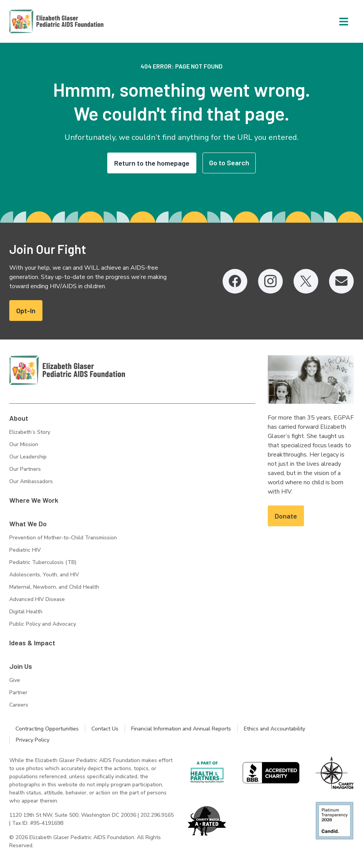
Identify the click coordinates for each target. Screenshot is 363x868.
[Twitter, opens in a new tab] (306, 281)
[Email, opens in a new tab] (341, 281)
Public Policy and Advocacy (43, 624)
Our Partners (25, 469)
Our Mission (24, 444)
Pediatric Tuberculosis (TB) (43, 562)
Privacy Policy (33, 740)
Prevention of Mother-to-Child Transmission (63, 538)
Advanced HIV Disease (37, 599)
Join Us (21, 666)
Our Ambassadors (31, 481)
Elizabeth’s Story (30, 432)
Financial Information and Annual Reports (181, 729)
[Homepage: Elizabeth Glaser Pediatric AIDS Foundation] (36, 21)
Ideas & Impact (32, 643)
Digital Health (26, 612)
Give (15, 680)
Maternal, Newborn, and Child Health (54, 587)
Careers (19, 705)
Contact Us (105, 729)
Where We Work (34, 500)
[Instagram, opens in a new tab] (270, 281)
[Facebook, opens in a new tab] (235, 281)
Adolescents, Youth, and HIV (44, 575)
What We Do (28, 524)
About (19, 418)
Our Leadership (28, 457)
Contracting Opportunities (47, 729)
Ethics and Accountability (274, 729)
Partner (18, 693)
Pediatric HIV (25, 550)
